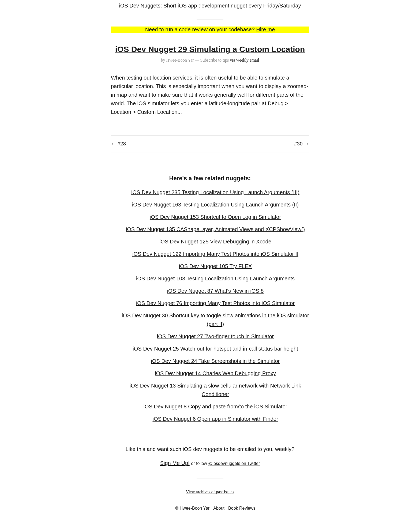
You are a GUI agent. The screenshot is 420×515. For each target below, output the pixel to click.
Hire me (265, 29)
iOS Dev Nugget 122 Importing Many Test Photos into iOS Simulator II (215, 254)
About (219, 508)
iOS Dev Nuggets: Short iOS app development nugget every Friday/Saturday (210, 6)
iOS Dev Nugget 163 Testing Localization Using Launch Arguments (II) (215, 205)
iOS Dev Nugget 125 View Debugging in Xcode (215, 242)
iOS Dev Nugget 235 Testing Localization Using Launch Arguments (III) (215, 192)
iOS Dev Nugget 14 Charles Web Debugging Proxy (215, 373)
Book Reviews (242, 508)
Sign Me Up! (175, 463)
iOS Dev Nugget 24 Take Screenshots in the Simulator (215, 361)
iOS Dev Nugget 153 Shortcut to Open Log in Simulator (215, 217)
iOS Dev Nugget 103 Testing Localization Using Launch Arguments (215, 279)
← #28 (118, 144)
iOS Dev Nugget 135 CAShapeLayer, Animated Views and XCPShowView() (215, 229)
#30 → (302, 144)
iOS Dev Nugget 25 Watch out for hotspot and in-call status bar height (215, 349)
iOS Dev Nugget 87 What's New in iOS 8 (215, 291)
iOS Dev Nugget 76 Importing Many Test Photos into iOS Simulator (215, 303)
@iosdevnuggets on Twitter (234, 463)
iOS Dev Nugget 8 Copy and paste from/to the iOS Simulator (215, 407)
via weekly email (244, 60)
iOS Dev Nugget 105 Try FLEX (215, 266)
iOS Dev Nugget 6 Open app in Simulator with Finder (215, 419)
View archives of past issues (210, 492)
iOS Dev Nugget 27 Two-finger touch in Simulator (215, 336)
